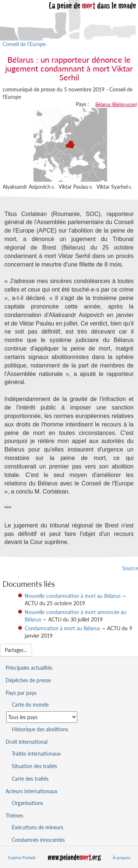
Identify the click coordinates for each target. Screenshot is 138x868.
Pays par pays (21, 693)
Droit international (26, 742)
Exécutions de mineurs (38, 827)
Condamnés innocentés (38, 840)
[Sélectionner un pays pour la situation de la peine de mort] (42, 717)
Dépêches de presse (28, 680)
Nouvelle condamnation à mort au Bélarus (73, 596)
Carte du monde (30, 705)
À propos (121, 857)
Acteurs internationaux (31, 791)
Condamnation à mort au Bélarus (62, 628)
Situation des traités (34, 766)
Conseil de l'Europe (24, 44)
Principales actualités (29, 668)
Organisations (27, 803)
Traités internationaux (36, 754)
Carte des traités (30, 779)
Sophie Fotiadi (22, 857)
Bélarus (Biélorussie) (116, 104)
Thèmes (14, 815)
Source (130, 568)
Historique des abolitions (40, 729)
